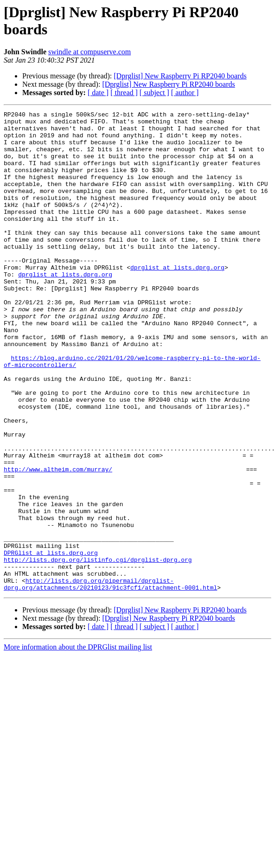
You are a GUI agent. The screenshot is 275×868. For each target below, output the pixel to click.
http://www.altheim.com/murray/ (58, 541)
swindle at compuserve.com (90, 52)
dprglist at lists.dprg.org (177, 299)
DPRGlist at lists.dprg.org (51, 642)
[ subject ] (154, 93)
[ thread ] (124, 93)
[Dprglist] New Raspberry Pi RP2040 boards (180, 76)
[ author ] (185, 93)
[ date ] (98, 93)
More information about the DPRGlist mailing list (78, 743)
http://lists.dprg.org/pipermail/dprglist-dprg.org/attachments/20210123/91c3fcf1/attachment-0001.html (110, 679)
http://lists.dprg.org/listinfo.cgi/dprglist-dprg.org (98, 650)
